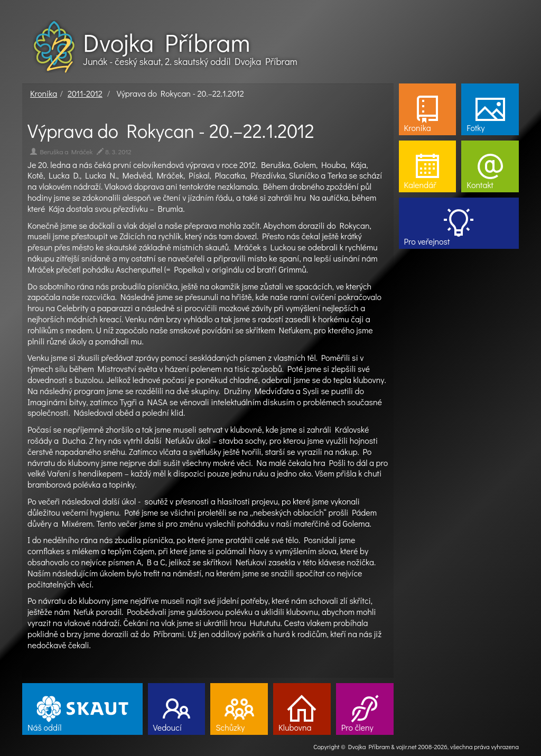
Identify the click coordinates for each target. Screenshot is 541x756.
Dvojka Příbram (166, 42)
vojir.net (407, 746)
